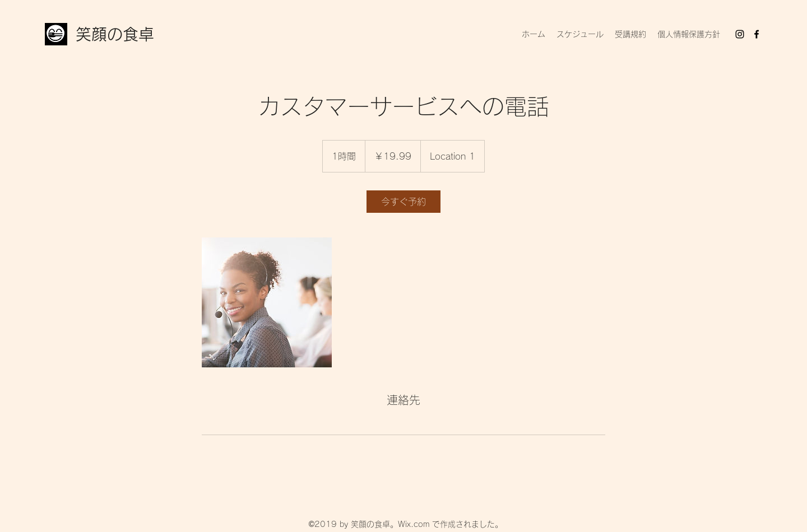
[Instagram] (740, 34)
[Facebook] (757, 34)
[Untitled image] (267, 302)
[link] (403, 202)
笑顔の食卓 (115, 34)
